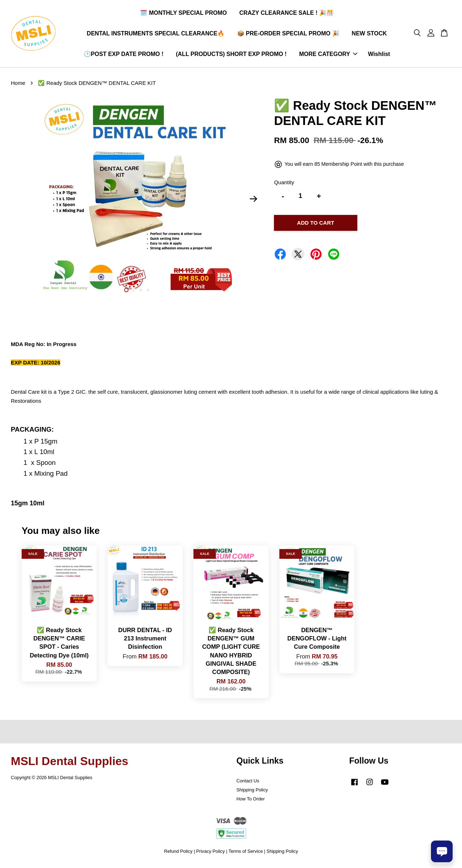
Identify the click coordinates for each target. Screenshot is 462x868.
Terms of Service (246, 853)
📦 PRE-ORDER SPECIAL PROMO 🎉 (288, 34)
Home (18, 85)
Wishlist (379, 55)
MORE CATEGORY (328, 55)
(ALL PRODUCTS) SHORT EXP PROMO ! (231, 55)
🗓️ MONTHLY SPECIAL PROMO (183, 14)
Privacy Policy (211, 853)
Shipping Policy (252, 792)
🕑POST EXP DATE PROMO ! (124, 55)
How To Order (250, 801)
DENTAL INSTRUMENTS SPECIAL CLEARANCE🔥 (156, 34)
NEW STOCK (369, 34)
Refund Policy (178, 853)
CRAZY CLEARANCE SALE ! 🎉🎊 (286, 14)
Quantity (284, 184)
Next (253, 201)
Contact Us (248, 783)
